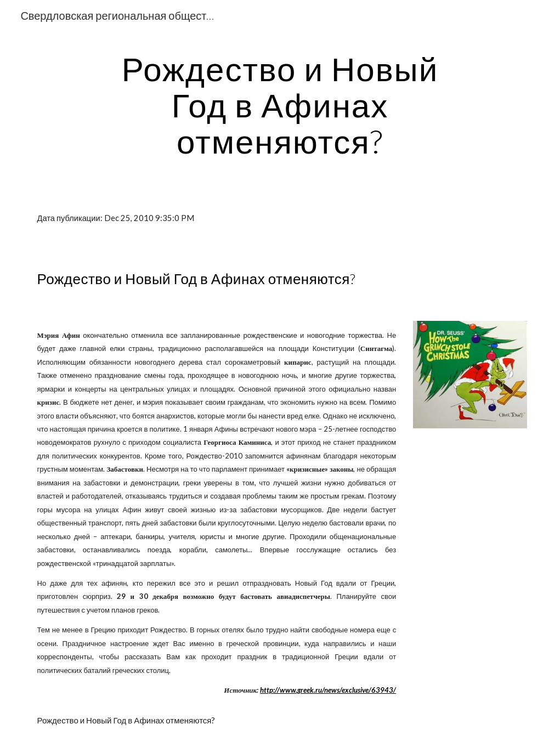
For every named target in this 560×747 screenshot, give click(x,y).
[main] (280, 105)
